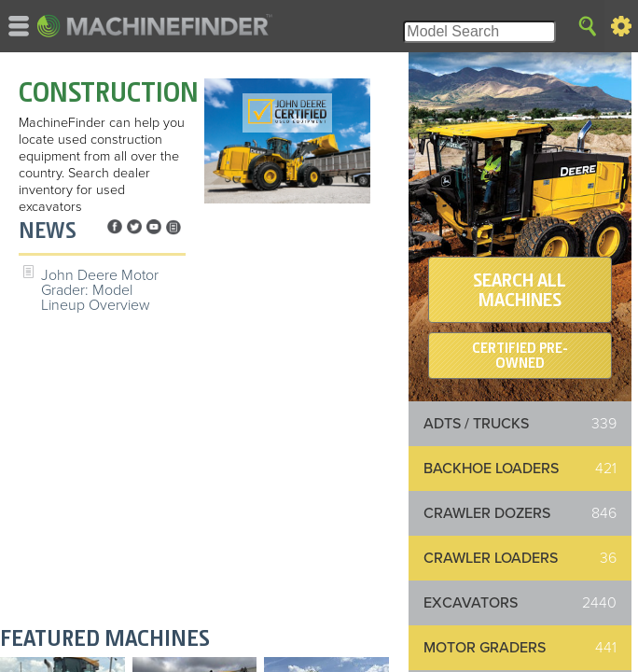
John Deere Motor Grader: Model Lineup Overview (100, 290)
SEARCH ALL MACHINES (520, 290)
